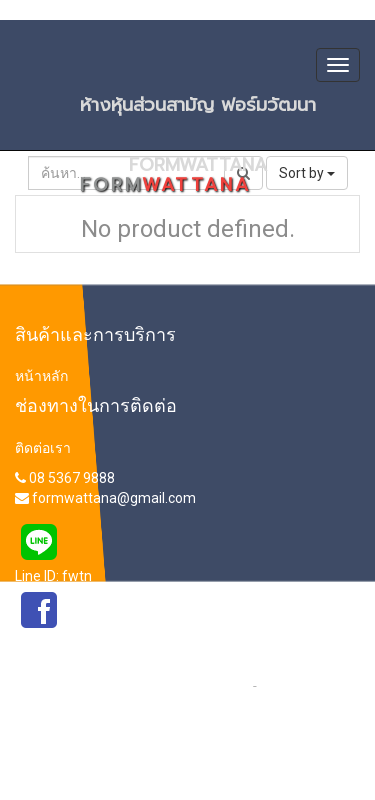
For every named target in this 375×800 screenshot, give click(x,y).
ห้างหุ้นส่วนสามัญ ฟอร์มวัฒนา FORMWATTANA (216, 110)
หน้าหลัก (41, 376)
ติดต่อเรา (43, 448)
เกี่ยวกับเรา (293, 685)
